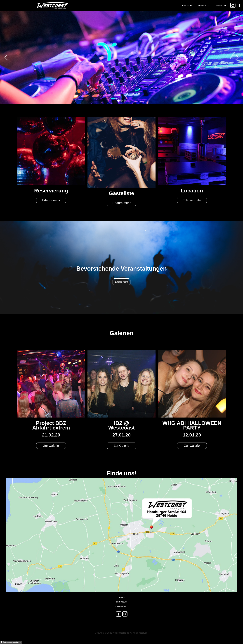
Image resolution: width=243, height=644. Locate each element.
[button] (187, 6)
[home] (34, 5)
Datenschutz (122, 606)
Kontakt (121, 597)
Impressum (121, 602)
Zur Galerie (51, 446)
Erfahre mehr (51, 200)
